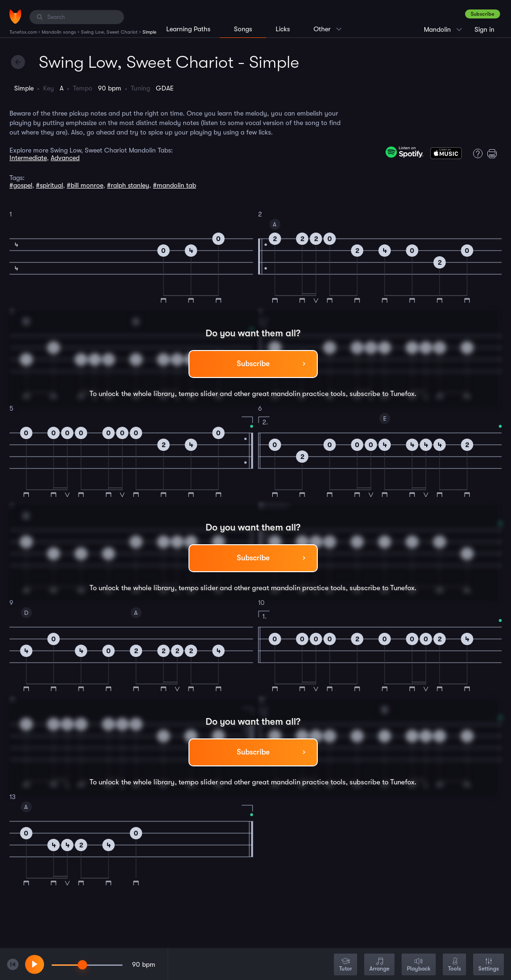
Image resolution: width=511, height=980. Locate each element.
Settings (489, 965)
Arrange (379, 965)
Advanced (65, 158)
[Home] (15, 17)
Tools (454, 965)
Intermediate (28, 158)
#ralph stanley (128, 185)
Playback (419, 965)
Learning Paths (188, 29)
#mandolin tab (175, 185)
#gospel (21, 185)
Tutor (345, 965)
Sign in (484, 29)
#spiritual (49, 185)
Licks (283, 29)
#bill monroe (85, 185)
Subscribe (483, 14)
